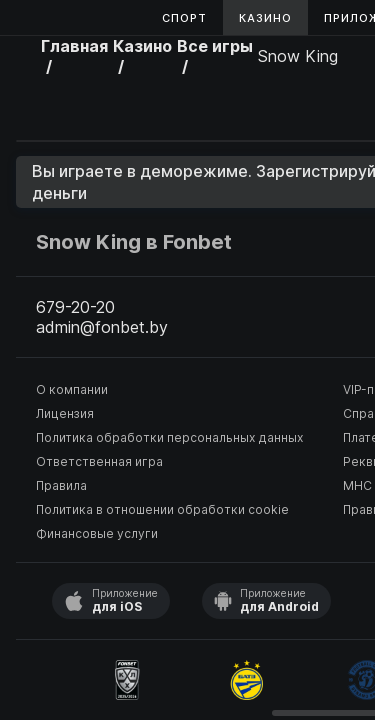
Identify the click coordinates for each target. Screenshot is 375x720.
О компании (72, 389)
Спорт (184, 18)
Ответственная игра (99, 461)
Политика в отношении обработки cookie (162, 509)
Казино (265, 18)
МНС (357, 485)
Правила (61, 485)
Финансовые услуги (97, 533)
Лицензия (65, 413)
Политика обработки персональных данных (169, 437)
